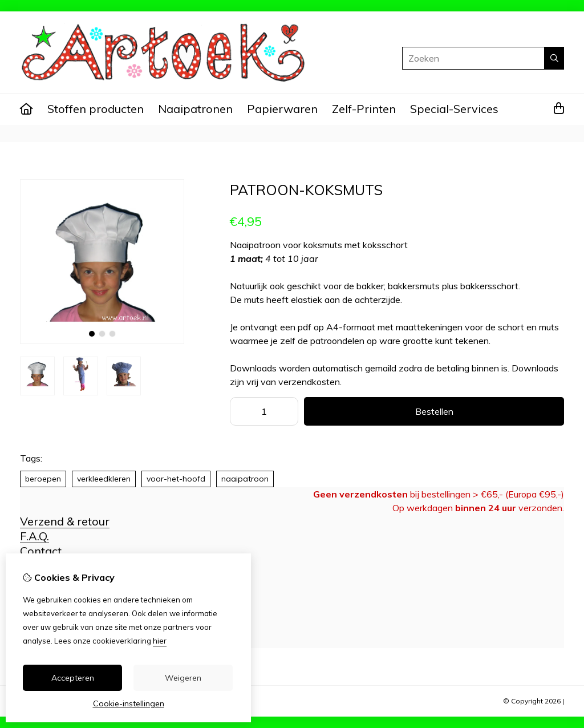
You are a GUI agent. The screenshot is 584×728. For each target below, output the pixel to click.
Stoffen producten (96, 109)
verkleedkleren (104, 479)
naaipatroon (245, 479)
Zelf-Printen (364, 109)
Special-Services (454, 109)
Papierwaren (282, 109)
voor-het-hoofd (176, 479)
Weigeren (183, 678)
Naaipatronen (195, 109)
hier (160, 641)
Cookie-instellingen (129, 703)
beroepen (43, 479)
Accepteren (73, 678)
